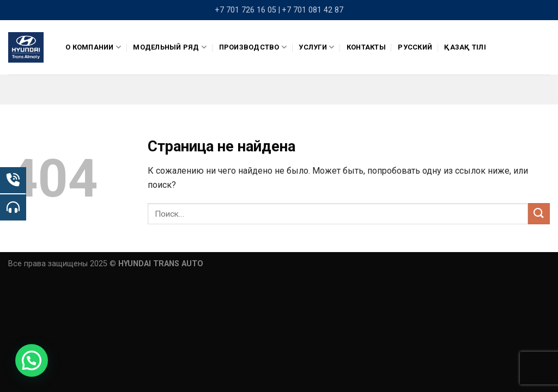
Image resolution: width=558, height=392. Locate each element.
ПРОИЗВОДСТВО (253, 47)
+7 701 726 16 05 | (247, 10)
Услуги (316, 47)
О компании (93, 47)
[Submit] (539, 214)
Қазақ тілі (465, 47)
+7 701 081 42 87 (313, 10)
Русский (415, 47)
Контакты (366, 47)
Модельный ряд (170, 47)
